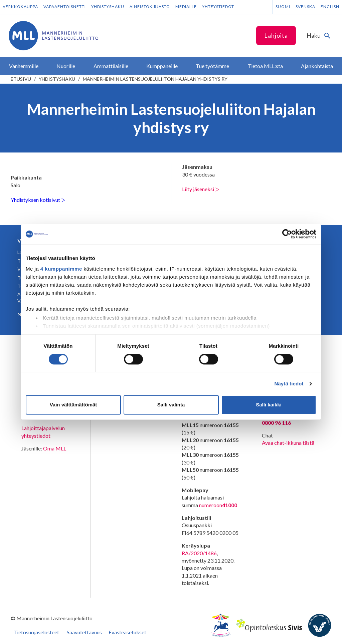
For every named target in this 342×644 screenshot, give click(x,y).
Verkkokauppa (20, 7)
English (330, 7)
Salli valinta (171, 405)
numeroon (218, 505)
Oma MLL (55, 448)
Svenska (305, 7)
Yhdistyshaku (108, 7)
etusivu (21, 79)
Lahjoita (276, 35)
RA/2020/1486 (199, 553)
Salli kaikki (269, 405)
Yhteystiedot (218, 7)
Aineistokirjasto (150, 7)
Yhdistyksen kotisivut (38, 200)
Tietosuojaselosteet (36, 632)
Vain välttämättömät (73, 405)
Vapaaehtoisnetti (65, 7)
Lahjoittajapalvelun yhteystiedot (43, 432)
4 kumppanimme (61, 269)
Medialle (186, 7)
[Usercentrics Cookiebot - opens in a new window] (287, 234)
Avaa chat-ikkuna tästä (288, 443)
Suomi (283, 7)
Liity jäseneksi (201, 189)
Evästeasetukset (127, 632)
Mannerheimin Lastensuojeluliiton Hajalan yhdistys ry (155, 79)
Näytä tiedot (289, 384)
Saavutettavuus (84, 632)
